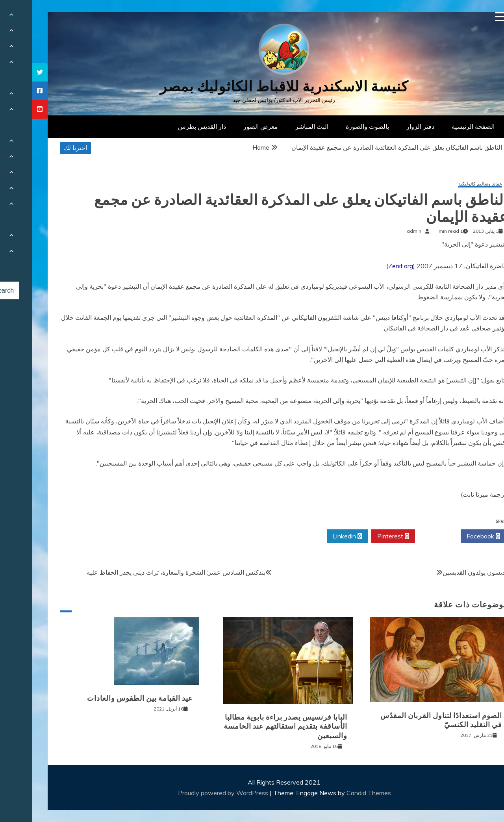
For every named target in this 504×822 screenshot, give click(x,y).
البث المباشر (280, 126)
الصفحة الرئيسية (441, 126)
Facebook (451, 536)
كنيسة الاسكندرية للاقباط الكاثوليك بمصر (252, 86)
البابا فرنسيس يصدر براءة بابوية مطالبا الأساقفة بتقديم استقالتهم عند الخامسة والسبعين (254, 726)
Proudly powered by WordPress (192, 793)
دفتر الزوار (388, 126)
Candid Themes (337, 793)
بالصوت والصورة (335, 126)
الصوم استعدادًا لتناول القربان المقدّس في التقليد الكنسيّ (409, 720)
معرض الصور (229, 126)
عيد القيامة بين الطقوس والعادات (108, 698)
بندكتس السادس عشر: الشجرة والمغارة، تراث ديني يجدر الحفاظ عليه (144, 572)
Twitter (406, 536)
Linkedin (315, 536)
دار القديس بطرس (170, 126)
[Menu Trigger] (468, 17)
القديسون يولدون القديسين (445, 572)
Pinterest (361, 536)
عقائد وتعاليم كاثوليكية (448, 184)
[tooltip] (8, 72)
